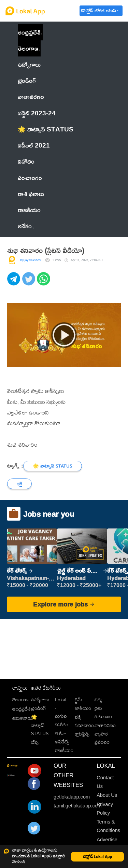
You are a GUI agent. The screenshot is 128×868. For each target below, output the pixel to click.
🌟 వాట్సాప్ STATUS (40, 725)
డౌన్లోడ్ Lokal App (98, 857)
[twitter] (30, 283)
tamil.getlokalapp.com (78, 806)
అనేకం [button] (26, 226)
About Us (107, 795)
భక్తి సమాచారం (84, 721)
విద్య (98, 699)
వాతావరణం (105, 725)
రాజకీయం (64, 750)
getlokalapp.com (72, 797)
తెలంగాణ (28, 48)
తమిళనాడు (22, 718)
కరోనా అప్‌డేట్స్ (62, 737)
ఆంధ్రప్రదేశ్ (29, 32)
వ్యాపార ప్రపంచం (102, 738)
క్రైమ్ (78, 699)
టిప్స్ (35, 742)
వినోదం (62, 724)
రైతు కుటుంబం (103, 712)
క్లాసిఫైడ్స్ (82, 734)
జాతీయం (83, 708)
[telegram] (15, 283)
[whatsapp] (44, 283)
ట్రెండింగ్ (39, 708)
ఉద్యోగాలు (40, 699)
